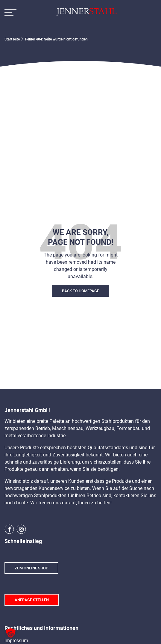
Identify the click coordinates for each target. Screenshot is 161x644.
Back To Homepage (80, 291)
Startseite (12, 39)
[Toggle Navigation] (10, 12)
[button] (11, 633)
